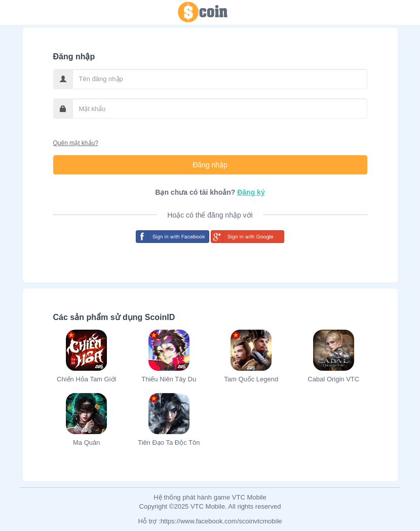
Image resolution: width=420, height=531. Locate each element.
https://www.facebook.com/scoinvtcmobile (221, 521)
